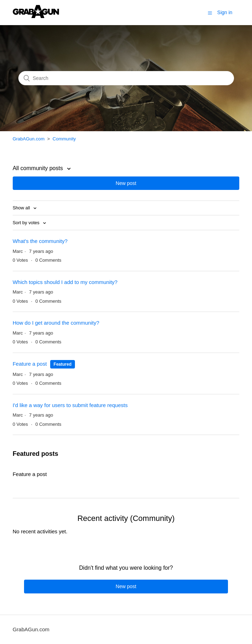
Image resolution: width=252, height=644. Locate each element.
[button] (210, 13)
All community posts (39, 168)
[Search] (126, 78)
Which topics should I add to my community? (65, 282)
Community (64, 139)
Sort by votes (27, 223)
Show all (22, 208)
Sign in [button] (225, 12)
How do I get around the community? (56, 323)
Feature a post (30, 364)
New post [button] (126, 183)
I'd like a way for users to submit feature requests (70, 405)
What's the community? (40, 241)
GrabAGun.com (29, 139)
